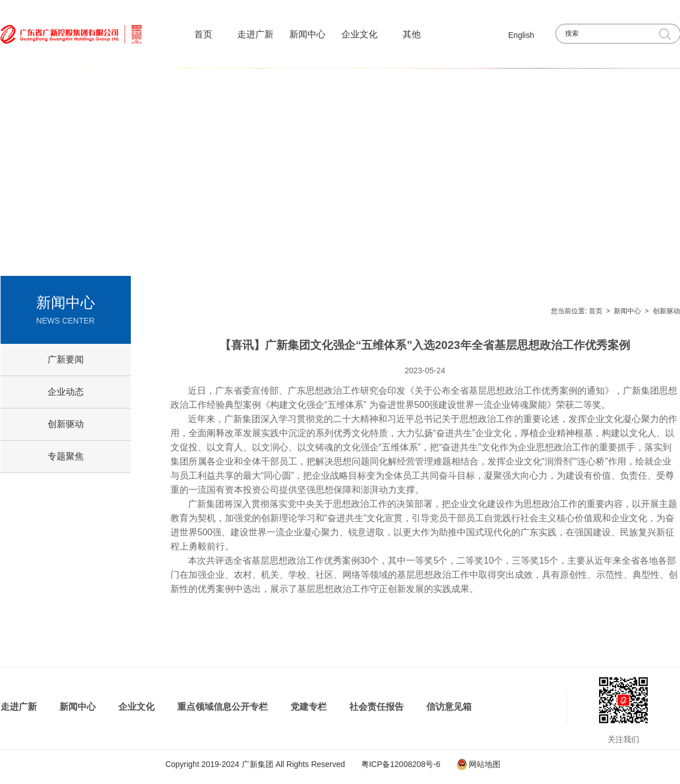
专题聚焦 (66, 456)
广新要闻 (66, 359)
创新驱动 (666, 311)
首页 (203, 34)
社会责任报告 (377, 707)
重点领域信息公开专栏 (223, 707)
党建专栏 (309, 707)
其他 (412, 34)
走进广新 (255, 34)
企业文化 (360, 34)
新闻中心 (307, 34)
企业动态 (66, 392)
